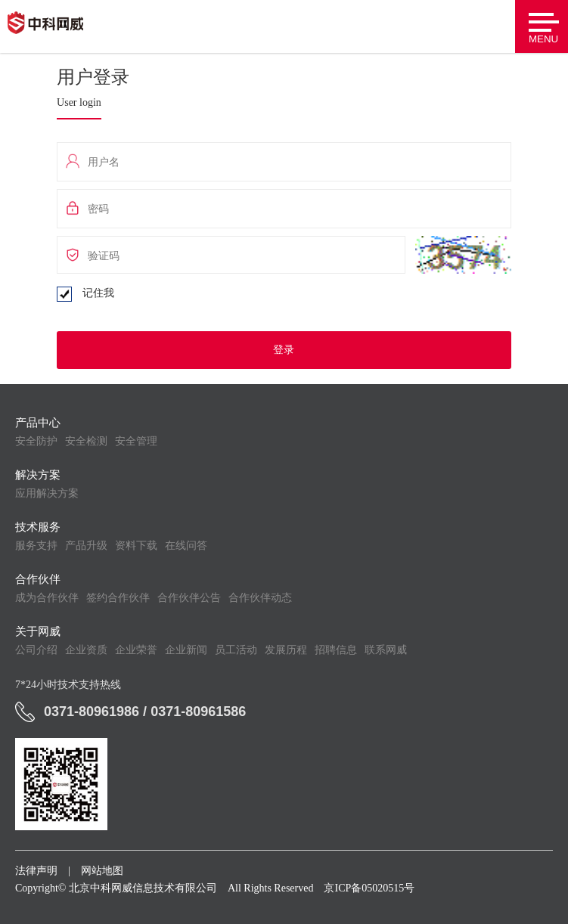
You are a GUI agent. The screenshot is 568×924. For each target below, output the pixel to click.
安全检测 (86, 441)
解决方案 (38, 475)
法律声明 (36, 871)
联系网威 (386, 650)
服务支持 (36, 546)
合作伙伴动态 (260, 598)
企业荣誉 (136, 650)
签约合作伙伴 (118, 598)
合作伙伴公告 (189, 598)
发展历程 (286, 650)
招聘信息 (336, 650)
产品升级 (86, 546)
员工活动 (236, 650)
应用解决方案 (47, 493)
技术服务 (38, 527)
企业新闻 (186, 650)
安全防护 (36, 441)
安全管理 (136, 441)
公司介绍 (36, 650)
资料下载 (136, 546)
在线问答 (186, 546)
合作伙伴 (38, 579)
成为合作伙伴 (47, 598)
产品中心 (38, 423)
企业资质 (86, 650)
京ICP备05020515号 (369, 888)
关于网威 (38, 631)
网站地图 (102, 871)
